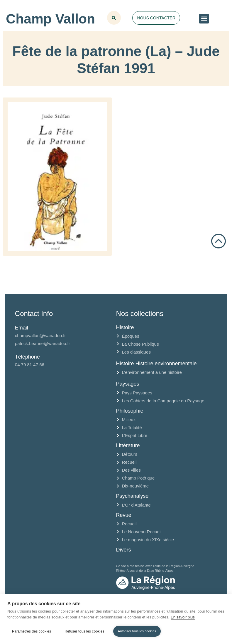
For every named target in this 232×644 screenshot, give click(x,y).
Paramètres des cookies (32, 631)
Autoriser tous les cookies (137, 631)
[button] (204, 19)
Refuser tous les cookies (84, 631)
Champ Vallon (50, 19)
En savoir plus (183, 617)
